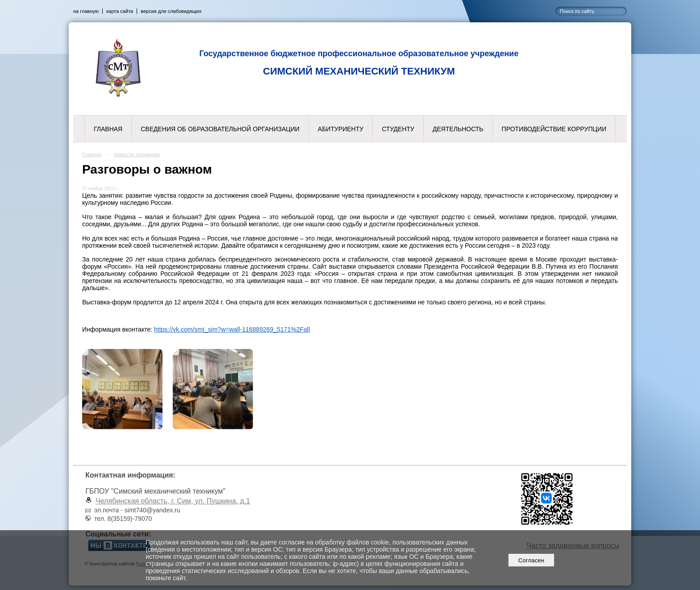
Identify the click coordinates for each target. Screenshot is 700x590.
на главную (86, 11)
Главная (108, 129)
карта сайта (120, 11)
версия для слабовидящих (171, 11)
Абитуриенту (341, 129)
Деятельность (458, 129)
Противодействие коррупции (554, 129)
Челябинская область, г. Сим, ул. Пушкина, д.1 (173, 501)
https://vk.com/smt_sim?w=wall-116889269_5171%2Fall (232, 329)
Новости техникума (137, 154)
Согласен (531, 560)
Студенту (398, 129)
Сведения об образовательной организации (220, 129)
